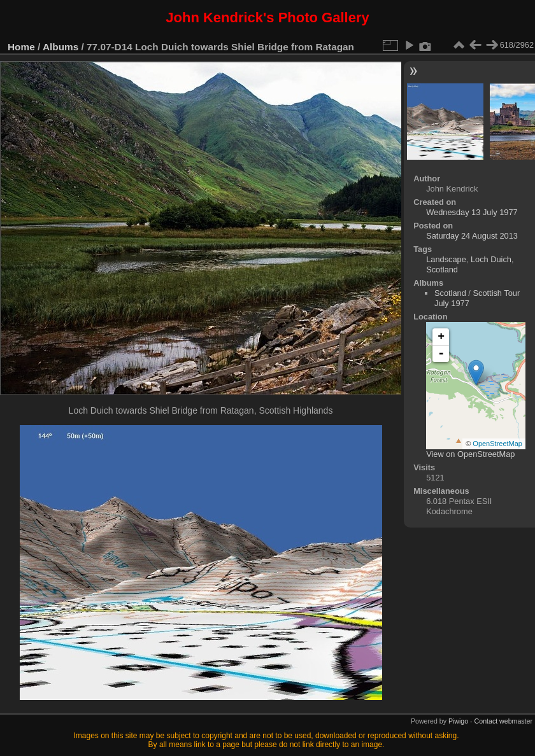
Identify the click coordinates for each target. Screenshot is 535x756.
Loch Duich (491, 259)
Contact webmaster (503, 721)
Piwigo (458, 721)
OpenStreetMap (497, 444)
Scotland (442, 269)
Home (21, 47)
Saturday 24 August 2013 (472, 236)
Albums (61, 47)
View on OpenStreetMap (470, 454)
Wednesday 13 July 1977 (472, 212)
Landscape (446, 259)
